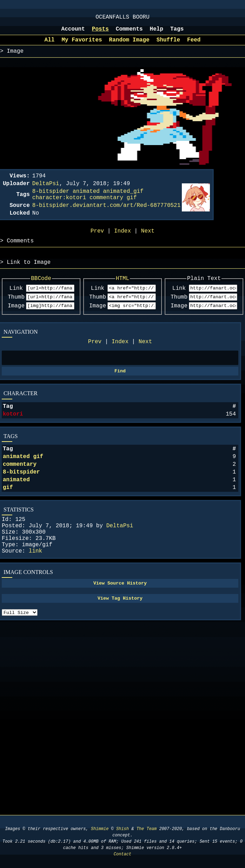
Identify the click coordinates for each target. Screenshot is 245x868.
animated (16, 514)
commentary (20, 496)
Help (157, 33)
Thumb (16, 317)
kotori (13, 441)
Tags (177, 33)
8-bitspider (21, 505)
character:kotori (59, 208)
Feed (194, 45)
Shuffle (168, 45)
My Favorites (82, 45)
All (50, 45)
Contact (122, 854)
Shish (122, 829)
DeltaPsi (120, 564)
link (35, 595)
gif (8, 523)
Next (145, 364)
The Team (147, 829)
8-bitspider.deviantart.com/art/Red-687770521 (106, 217)
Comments (129, 33)
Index (120, 364)
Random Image (129, 45)
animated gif (23, 487)
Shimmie (100, 829)
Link (16, 307)
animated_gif (123, 201)
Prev (95, 364)
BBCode (41, 296)
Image (16, 327)
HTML (122, 296)
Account (73, 33)
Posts (100, 33)
